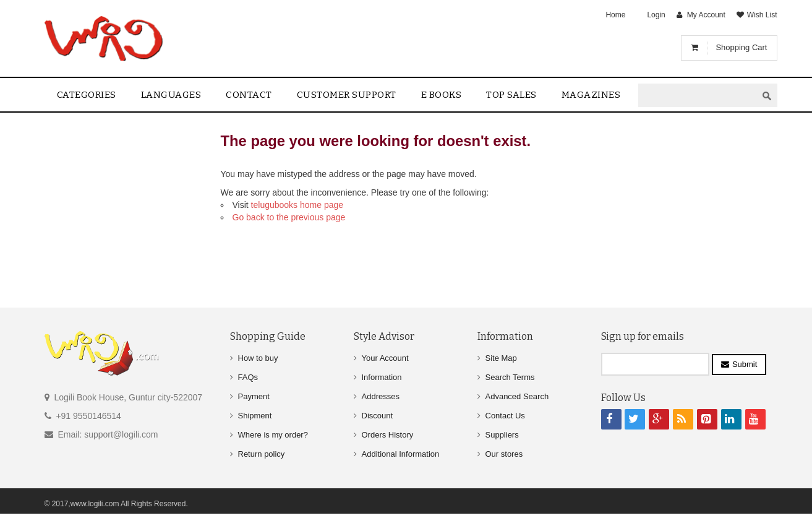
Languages (171, 95)
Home (615, 15)
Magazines (591, 95)
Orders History (388, 435)
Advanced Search (517, 396)
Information (382, 377)
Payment (254, 396)
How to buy (258, 358)
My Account (706, 15)
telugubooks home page (297, 205)
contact (249, 95)
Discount (378, 416)
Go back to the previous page (289, 217)
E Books (442, 95)
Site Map (501, 358)
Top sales (511, 95)
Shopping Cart (741, 47)
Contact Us (505, 416)
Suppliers (502, 435)
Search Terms (510, 377)
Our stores (504, 454)
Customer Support (347, 95)
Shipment (255, 416)
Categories (87, 95)
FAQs (248, 377)
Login (656, 15)
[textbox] (698, 96)
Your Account (385, 358)
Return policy (262, 454)
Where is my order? (273, 435)
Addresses (381, 396)
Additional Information (401, 454)
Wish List (762, 15)
